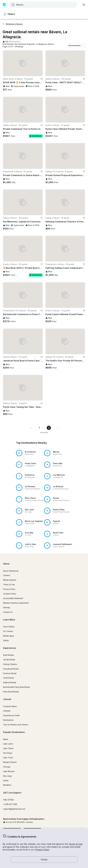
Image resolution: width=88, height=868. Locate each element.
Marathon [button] (7, 785)
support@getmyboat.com (14, 809)
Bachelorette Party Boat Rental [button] (16, 687)
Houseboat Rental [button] (11, 669)
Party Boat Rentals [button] (11, 692)
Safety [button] (6, 640)
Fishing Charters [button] (10, 664)
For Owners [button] (8, 631)
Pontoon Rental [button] (10, 673)
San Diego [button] (8, 753)
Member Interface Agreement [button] (16, 603)
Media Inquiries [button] (10, 580)
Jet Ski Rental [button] (9, 660)
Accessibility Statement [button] (13, 598)
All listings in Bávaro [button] (13, 24)
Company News (10, 706)
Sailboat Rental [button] (10, 682)
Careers (7, 575)
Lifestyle (7, 711)
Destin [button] (6, 781)
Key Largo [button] (8, 776)
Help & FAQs (9, 800)
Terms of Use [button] (76, 844)
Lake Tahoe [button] (8, 748)
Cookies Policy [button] (10, 594)
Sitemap (7, 607)
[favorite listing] (42, 79)
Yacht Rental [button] (8, 678)
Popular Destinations (14, 732)
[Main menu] (84, 5)
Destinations (8, 720)
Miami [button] (6, 739)
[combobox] (43, 5)
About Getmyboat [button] (11, 571)
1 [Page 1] (39, 428)
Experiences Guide (11, 715)
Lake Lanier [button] (8, 744)
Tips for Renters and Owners (16, 725)
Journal (7, 699)
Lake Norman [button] (9, 771)
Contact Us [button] (8, 612)
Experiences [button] (10, 648)
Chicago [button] (7, 767)
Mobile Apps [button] (9, 636)
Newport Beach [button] (10, 762)
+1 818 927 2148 (10, 804)
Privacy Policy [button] (42, 850)
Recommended (76, 46)
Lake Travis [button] (8, 758)
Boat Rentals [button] (9, 655)
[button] (8, 44)
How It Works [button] (9, 627)
